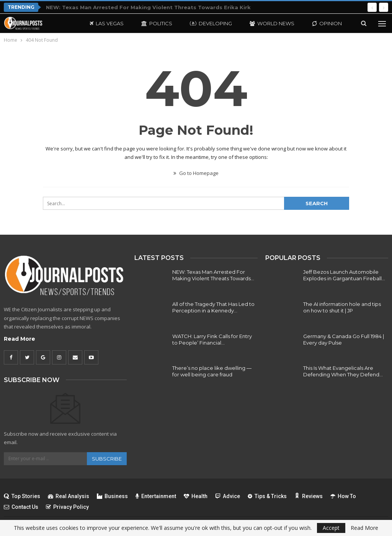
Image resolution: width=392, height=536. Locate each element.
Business (112, 496)
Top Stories (22, 496)
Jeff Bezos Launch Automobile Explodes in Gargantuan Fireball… (344, 275)
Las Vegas (107, 23)
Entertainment (156, 496)
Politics (157, 23)
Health (196, 496)
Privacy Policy (67, 507)
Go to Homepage (196, 173)
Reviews (309, 496)
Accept (331, 528)
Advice (228, 496)
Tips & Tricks (267, 496)
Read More (20, 339)
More (320, 23)
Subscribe (107, 459)
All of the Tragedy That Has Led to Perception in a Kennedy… (213, 307)
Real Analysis (69, 496)
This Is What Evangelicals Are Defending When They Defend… (343, 371)
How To (343, 496)
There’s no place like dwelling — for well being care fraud (212, 371)
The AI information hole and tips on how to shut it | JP (342, 307)
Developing (211, 23)
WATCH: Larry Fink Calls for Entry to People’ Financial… (212, 339)
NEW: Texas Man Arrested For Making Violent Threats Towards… (213, 275)
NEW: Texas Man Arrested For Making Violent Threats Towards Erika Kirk (148, 7)
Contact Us (21, 507)
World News (272, 23)
